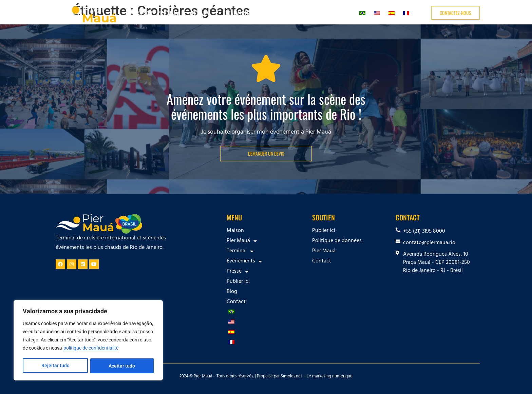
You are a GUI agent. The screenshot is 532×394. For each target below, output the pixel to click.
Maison (144, 13)
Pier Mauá (172, 13)
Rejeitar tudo (55, 366)
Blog (324, 13)
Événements (240, 13)
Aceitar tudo (122, 366)
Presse (273, 13)
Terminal (205, 13)
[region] (88, 341)
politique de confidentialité (91, 349)
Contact (343, 13)
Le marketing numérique (330, 377)
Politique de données (337, 241)
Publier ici (301, 13)
